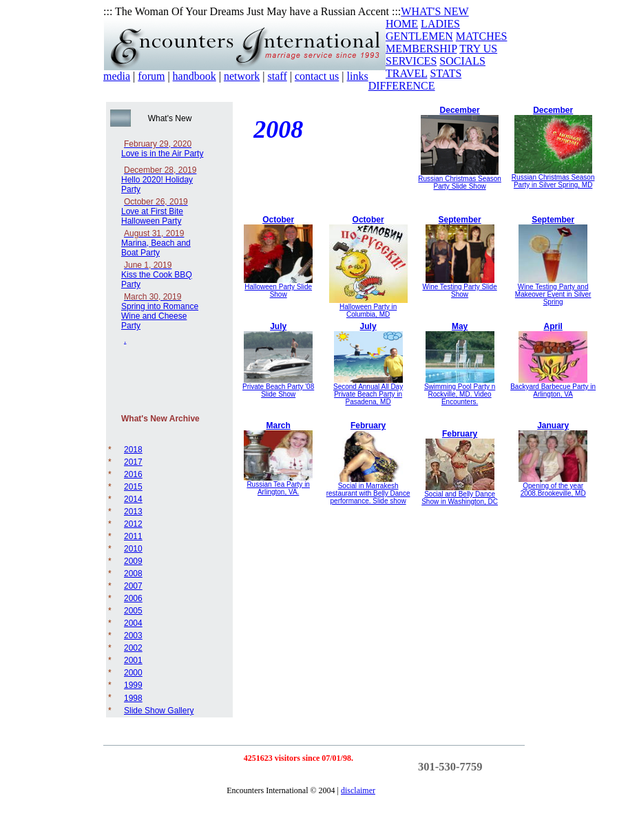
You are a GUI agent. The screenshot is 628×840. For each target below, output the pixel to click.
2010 (133, 549)
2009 (133, 561)
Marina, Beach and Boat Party (156, 243)
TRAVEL (406, 73)
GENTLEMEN (419, 36)
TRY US (478, 49)
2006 (133, 598)
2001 (133, 660)
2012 (133, 524)
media (117, 76)
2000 (133, 673)
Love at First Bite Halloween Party (155, 211)
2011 (133, 536)
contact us (317, 76)
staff (278, 76)
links (358, 76)
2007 (133, 586)
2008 (133, 574)
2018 (133, 450)
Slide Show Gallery (159, 711)
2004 (133, 623)
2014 (133, 499)
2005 (133, 611)
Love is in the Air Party (162, 149)
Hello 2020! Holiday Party (159, 180)
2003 (133, 636)
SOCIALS (462, 61)
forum (151, 76)
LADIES (440, 24)
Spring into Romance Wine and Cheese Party (160, 311)
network (242, 76)
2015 (133, 487)
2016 (133, 474)
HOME (402, 24)
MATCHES (482, 36)
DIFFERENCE (402, 86)
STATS (446, 73)
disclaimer (358, 790)
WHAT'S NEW (435, 11)
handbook (195, 76)
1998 (133, 698)
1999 (133, 685)
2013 (133, 512)
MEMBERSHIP (421, 49)
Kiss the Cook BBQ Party (157, 275)
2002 (133, 648)
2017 (133, 462)
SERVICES (411, 61)
